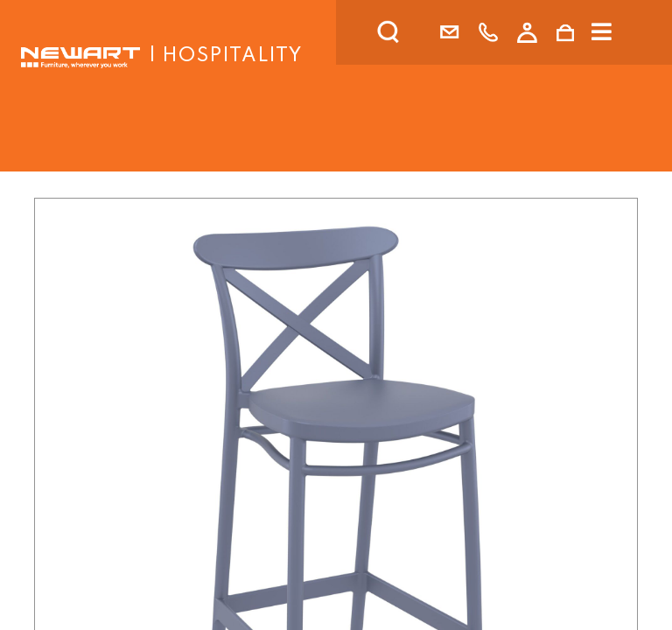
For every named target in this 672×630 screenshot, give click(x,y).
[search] (411, 32)
